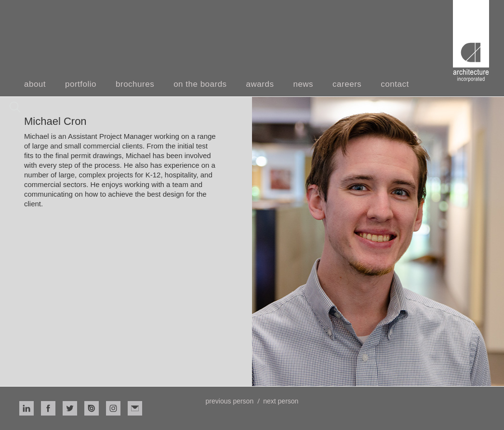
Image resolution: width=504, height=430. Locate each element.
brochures (135, 84)
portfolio (81, 84)
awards (260, 84)
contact (395, 84)
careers (347, 84)
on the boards (200, 84)
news (303, 84)
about (35, 84)
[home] (471, 41)
